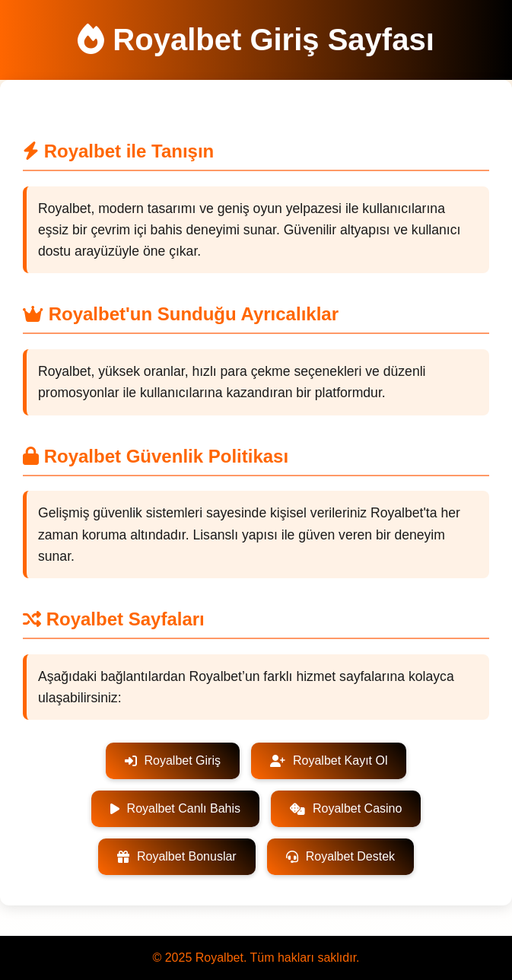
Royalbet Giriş (173, 760)
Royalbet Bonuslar (177, 856)
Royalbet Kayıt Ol (329, 760)
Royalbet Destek (340, 856)
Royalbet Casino (346, 808)
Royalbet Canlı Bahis (175, 808)
